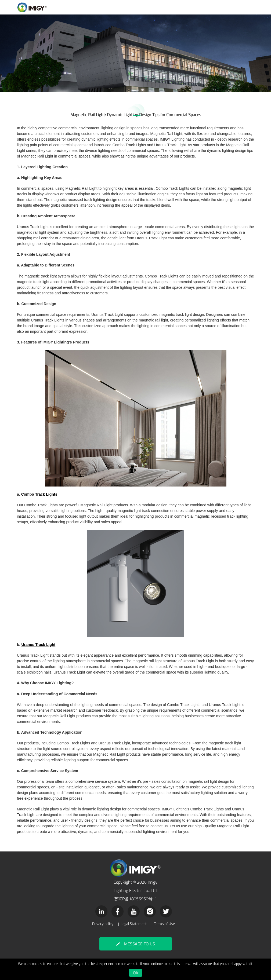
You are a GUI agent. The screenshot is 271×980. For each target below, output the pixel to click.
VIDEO (148, 8)
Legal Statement (134, 922)
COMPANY (186, 8)
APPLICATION (128, 8)
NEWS (205, 8)
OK (136, 971)
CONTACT (222, 8)
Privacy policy (103, 922)
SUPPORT (166, 8)
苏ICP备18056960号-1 (136, 897)
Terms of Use (164, 922)
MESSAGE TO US (136, 942)
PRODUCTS (105, 8)
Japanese (249, 9)
